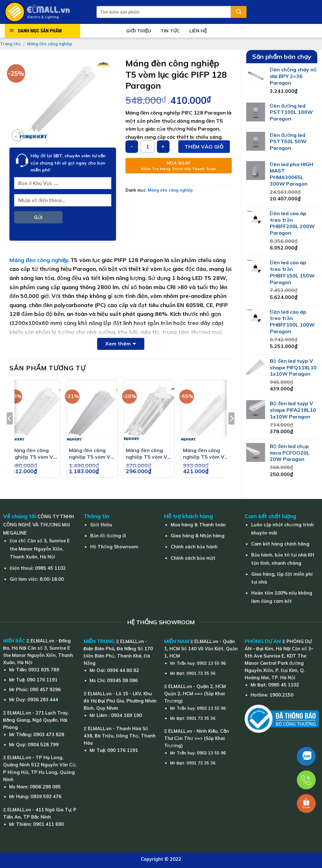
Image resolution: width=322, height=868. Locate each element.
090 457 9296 (45, 690)
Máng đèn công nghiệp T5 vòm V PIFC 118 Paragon (205, 454)
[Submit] (239, 12)
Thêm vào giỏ (204, 147)
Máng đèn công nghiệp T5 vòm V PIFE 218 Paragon (33, 454)
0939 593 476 (46, 797)
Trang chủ (10, 44)
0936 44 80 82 (123, 670)
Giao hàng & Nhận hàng (198, 536)
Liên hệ (198, 31)
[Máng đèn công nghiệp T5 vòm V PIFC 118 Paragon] (206, 413)
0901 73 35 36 (201, 673)
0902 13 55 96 (211, 663)
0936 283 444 (43, 700)
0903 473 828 (49, 735)
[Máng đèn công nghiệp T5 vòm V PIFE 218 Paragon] (35, 413)
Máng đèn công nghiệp (50, 44)
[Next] (231, 431)
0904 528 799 (43, 745)
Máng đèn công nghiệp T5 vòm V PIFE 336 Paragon (91, 454)
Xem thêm (118, 344)
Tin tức (170, 31)
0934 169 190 (126, 715)
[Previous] (10, 431)
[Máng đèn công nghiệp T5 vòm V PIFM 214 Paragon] (149, 413)
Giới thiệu (139, 31)
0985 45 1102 (50, 568)
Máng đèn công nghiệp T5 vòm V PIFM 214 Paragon (148, 454)
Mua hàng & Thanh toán (198, 525)
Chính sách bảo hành (194, 547)
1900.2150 (281, 695)
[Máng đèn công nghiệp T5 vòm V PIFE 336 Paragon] (92, 413)
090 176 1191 (42, 680)
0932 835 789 (44, 670)
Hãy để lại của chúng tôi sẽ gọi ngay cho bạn (68, 163)
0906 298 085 (45, 787)
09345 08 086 (122, 680)
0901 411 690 (48, 824)
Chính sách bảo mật (193, 558)
